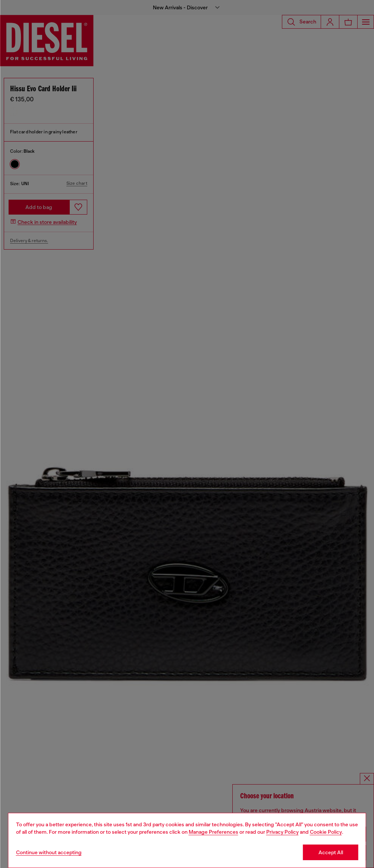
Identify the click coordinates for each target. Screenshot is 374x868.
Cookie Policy (326, 832)
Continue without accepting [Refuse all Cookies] (49, 852)
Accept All (331, 852)
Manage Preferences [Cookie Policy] (213, 832)
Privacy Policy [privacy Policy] (282, 832)
